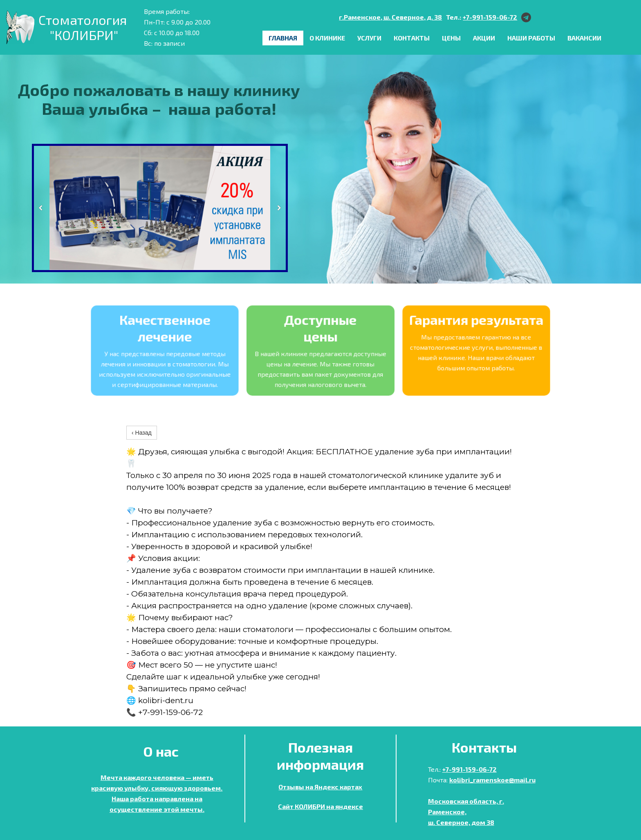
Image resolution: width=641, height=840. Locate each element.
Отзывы (291, 787)
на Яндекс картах (333, 787)
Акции (484, 38)
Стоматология (84, 20)
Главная (283, 38)
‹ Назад (142, 433)
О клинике (327, 38)
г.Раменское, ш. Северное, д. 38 (390, 17)
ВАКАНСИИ (584, 38)
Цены (451, 38)
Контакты (412, 38)
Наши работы (531, 38)
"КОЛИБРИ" (84, 35)
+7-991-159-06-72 (490, 17)
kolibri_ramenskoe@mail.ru (492, 780)
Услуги (369, 38)
